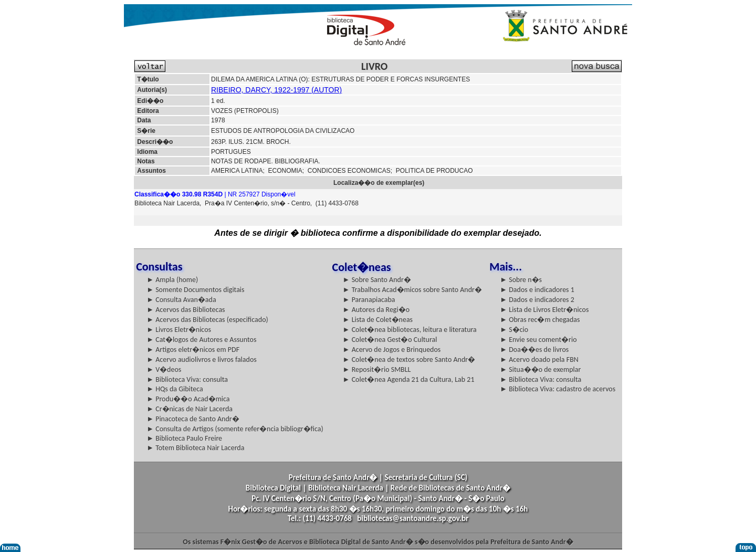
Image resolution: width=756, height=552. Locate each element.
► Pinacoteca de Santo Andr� (193, 419)
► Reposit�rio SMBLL (377, 369)
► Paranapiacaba (369, 300)
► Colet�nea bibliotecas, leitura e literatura (410, 330)
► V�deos (164, 369)
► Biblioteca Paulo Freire (184, 438)
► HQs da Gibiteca (175, 389)
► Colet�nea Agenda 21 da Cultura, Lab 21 (409, 379)
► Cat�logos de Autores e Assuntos (201, 340)
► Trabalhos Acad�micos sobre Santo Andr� (412, 290)
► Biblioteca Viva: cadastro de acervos (558, 389)
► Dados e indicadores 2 (537, 300)
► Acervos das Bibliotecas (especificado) (207, 320)
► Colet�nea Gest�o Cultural (390, 340)
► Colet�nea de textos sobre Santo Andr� (409, 360)
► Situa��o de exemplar (540, 369)
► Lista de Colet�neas (378, 320)
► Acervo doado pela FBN (539, 360)
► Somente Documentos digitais (195, 290)
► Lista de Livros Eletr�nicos (544, 310)
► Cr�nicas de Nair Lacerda (190, 409)
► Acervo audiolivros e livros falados (202, 360)
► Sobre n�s (521, 280)
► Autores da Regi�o (376, 310)
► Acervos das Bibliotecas (186, 310)
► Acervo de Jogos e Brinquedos (392, 350)
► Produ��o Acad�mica (188, 399)
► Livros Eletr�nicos (179, 330)
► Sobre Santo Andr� (377, 280)
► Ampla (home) (172, 280)
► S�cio (514, 330)
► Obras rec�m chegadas (540, 320)
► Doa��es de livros (534, 350)
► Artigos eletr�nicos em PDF (193, 350)
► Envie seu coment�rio (538, 340)
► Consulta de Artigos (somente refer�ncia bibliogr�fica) (235, 429)
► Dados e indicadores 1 (537, 290)
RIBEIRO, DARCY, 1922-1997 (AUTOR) (276, 90)
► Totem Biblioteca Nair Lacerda (195, 448)
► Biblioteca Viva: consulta (187, 379)
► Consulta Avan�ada (181, 300)
